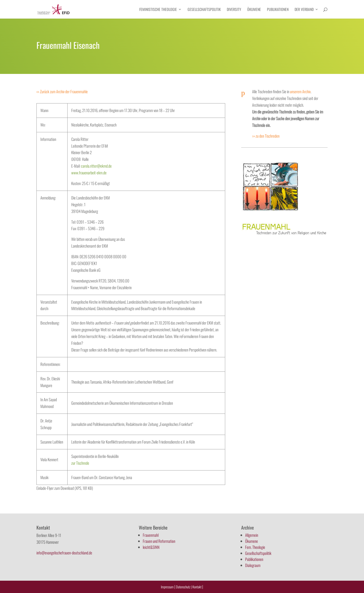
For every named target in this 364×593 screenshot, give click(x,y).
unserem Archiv (300, 91)
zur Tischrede (80, 463)
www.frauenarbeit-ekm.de (89, 173)
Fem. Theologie (255, 547)
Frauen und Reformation (159, 541)
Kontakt (197, 587)
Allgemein (252, 535)
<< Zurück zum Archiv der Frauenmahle (62, 91)
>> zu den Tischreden (266, 136)
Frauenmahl (151, 535)
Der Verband (304, 10)
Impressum (167, 587)
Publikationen (278, 10)
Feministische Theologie (158, 10)
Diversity (234, 10)
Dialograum (253, 565)
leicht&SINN (151, 547)
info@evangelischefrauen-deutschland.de (64, 553)
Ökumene (254, 10)
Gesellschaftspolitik (204, 10)
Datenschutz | (184, 587)
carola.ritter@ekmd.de (96, 166)
